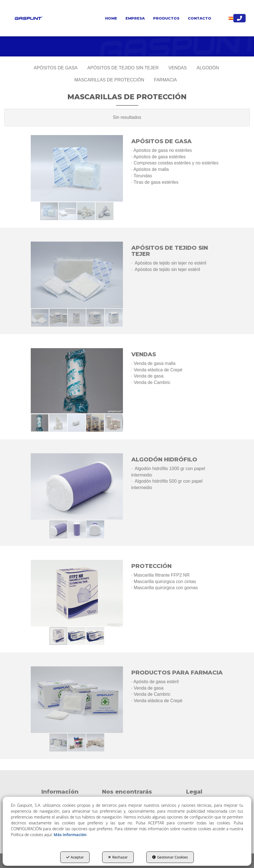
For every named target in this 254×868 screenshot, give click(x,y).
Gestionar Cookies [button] (170, 857)
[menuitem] (111, 18)
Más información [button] (70, 835)
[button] (28, 18)
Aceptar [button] (75, 857)
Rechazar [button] (118, 857)
